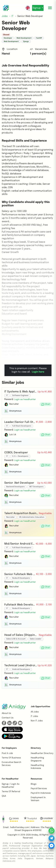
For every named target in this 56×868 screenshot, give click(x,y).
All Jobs (35, 712)
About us (6, 713)
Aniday (35, 835)
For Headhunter (10, 779)
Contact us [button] (8, 718)
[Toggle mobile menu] (50, 8)
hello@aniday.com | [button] (20, 827)
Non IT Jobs (37, 721)
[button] (25, 399)
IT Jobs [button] (34, 716)
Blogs (34, 784)
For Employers (9, 748)
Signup (37, 8)
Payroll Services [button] (39, 789)
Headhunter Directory (42, 753)
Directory (36, 748)
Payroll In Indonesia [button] (41, 793)
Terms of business (11, 758)
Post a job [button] (7, 753)
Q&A (4, 796)
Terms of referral (11, 792)
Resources (36, 779)
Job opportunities (40, 707)
